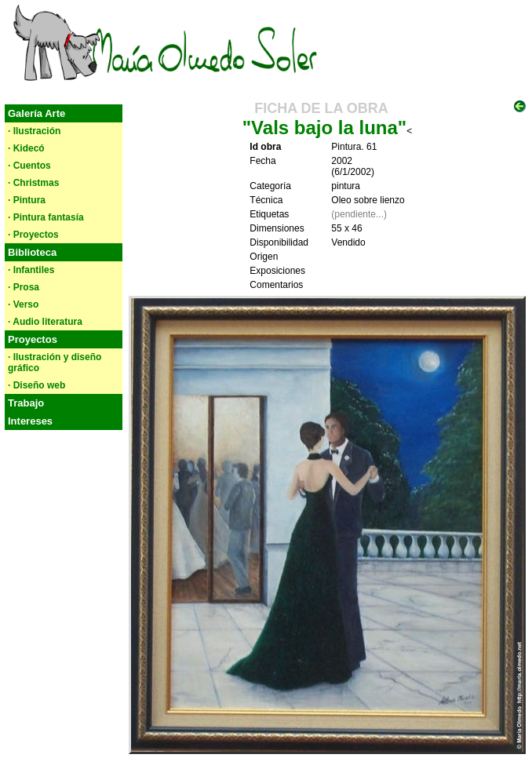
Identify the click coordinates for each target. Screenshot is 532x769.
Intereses (30, 421)
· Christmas (33, 183)
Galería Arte (36, 113)
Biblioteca (32, 252)
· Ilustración (34, 131)
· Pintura (27, 200)
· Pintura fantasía (46, 217)
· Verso (23, 304)
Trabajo (26, 403)
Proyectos (33, 339)
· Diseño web (36, 385)
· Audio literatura (45, 322)
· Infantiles (31, 270)
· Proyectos (33, 235)
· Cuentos (29, 166)
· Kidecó (26, 148)
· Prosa (24, 287)
